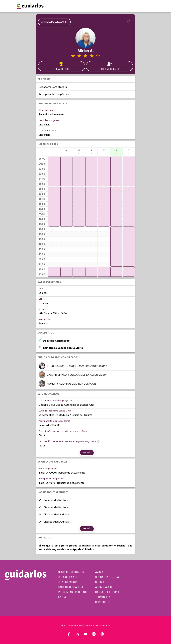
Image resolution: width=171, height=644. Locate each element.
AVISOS (100, 572)
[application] (54, 171)
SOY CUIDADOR (67, 582)
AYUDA (62, 597)
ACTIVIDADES (104, 587)
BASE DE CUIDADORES (72, 587)
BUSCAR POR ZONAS (108, 577)
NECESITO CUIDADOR (71, 572)
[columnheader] (54, 152)
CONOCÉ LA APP (68, 577)
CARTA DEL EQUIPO (107, 592)
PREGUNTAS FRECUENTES (74, 592)
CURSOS (100, 582)
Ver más (87, 453)
